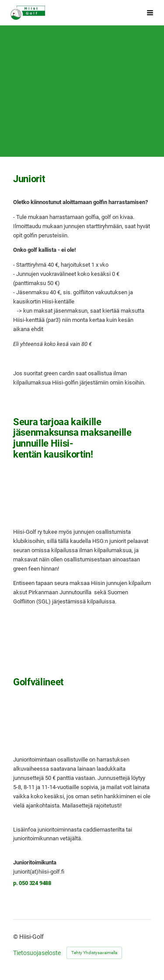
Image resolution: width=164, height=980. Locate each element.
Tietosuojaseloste (37, 953)
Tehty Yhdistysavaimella (94, 953)
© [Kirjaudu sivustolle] (16, 937)
